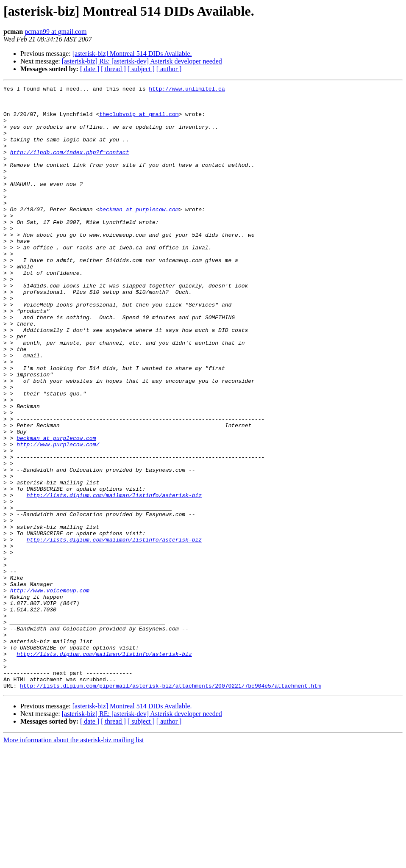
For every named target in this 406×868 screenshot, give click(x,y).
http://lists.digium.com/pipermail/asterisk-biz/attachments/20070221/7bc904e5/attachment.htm (170, 806)
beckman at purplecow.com (139, 235)
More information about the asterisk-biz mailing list (74, 861)
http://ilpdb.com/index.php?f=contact (70, 166)
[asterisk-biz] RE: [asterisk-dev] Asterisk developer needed (142, 61)
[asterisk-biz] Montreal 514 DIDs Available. (132, 54)
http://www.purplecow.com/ (58, 517)
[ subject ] (141, 69)
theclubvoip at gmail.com (139, 120)
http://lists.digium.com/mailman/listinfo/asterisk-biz (114, 578)
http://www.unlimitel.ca (187, 90)
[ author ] (169, 69)
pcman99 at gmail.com (56, 32)
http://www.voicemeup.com (50, 692)
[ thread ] (113, 69)
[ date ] (90, 69)
